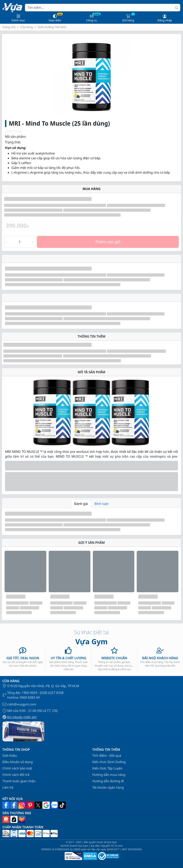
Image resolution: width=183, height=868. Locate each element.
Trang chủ (9, 27)
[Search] (103, 8)
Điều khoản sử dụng (18, 762)
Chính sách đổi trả (16, 775)
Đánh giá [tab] (81, 504)
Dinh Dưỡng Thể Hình (52, 27)
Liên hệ (8, 787)
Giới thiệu (10, 756)
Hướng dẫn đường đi (108, 781)
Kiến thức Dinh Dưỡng (109, 762)
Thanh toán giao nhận (19, 781)
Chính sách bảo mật (17, 768)
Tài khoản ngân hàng (108, 787)
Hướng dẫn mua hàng (109, 775)
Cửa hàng (27, 27)
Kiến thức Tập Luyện (107, 768)
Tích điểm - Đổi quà (107, 756)
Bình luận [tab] (102, 504)
